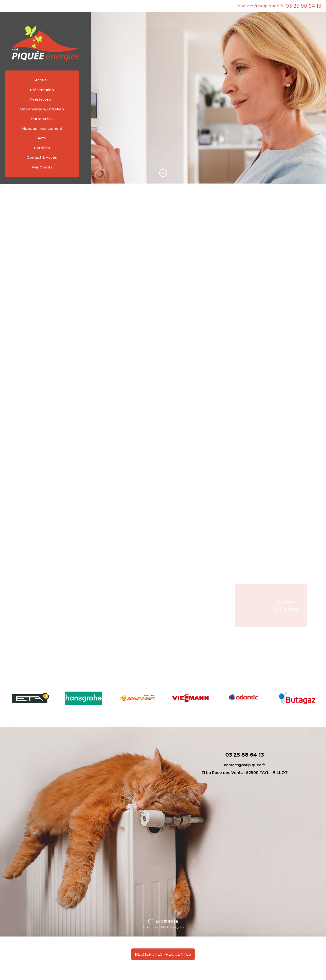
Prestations (41, 99)
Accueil (42, 80)
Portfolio (42, 148)
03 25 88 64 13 (304, 6)
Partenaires (42, 119)
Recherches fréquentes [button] (163, 954)
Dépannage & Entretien (42, 109)
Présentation (42, 90)
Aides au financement (42, 128)
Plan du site (151, 927)
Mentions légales (172, 927)
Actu (42, 138)
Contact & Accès (42, 157)
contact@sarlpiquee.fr (261, 6)
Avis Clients (42, 167)
